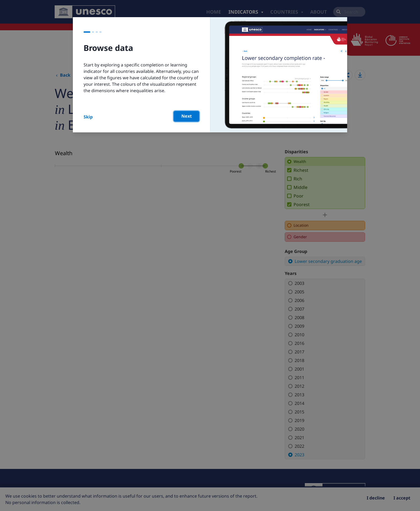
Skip (88, 117)
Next (187, 116)
